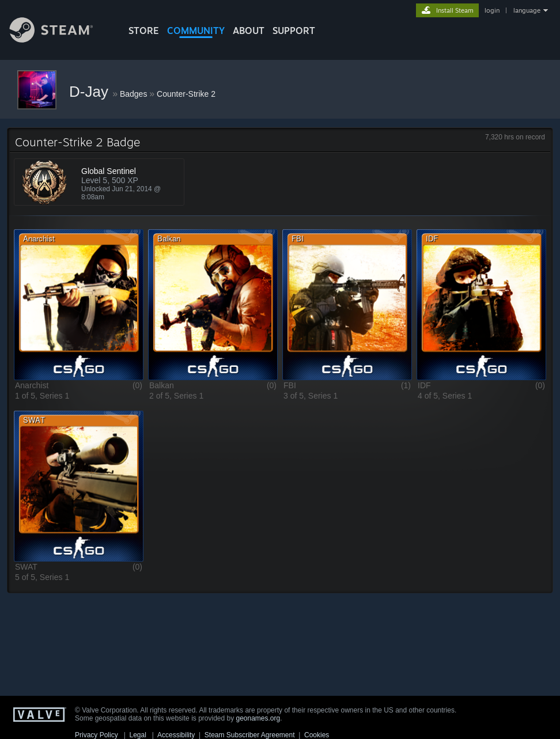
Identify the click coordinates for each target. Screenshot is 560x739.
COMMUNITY (196, 31)
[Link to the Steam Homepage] (60, 39)
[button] (79, 304)
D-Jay (91, 92)
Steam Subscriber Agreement (250, 735)
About (249, 31)
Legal (137, 735)
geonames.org (258, 718)
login (492, 10)
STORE (144, 31)
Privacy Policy (97, 735)
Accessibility (176, 735)
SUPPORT (294, 31)
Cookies (317, 735)
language (527, 10)
